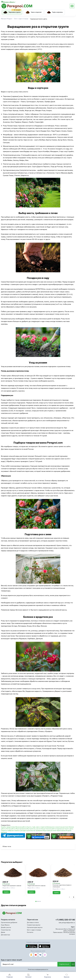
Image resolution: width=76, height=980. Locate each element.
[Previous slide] (70, 897)
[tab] (36, 901)
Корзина (47, 977)
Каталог (28, 977)
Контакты (30, 932)
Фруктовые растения (50, 831)
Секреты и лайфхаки (8, 831)
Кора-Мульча (5, 925)
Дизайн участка (6, 927)
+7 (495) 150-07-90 (65, 920)
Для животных (5, 935)
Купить (6, 892)
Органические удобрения (9, 923)
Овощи (43, 829)
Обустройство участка (33, 829)
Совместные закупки (34, 925)
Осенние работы (51, 829)
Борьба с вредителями (8, 827)
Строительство (31, 831)
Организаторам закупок (35, 927)
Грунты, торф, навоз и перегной (37, 827)
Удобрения (39, 831)
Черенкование (61, 831)
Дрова (3, 932)
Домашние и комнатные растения (58, 827)
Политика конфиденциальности (38, 969)
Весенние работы (21, 827)
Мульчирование (21, 829)
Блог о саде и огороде (34, 930)
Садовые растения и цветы (65, 829)
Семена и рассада (20, 831)
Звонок (67, 977)
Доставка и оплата (33, 923)
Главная (10, 977)
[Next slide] (74, 897)
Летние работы (11, 829)
